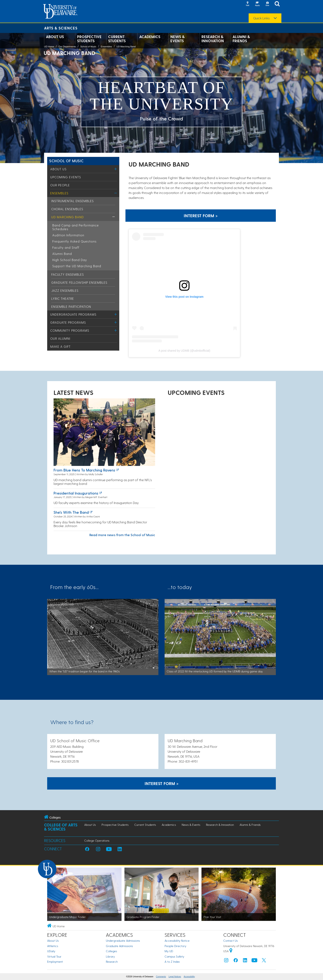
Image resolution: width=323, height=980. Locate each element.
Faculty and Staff (66, 247)
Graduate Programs (68, 322)
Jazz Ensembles (65, 290)
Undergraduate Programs (73, 314)
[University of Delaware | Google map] (231, 951)
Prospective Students (89, 39)
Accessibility (189, 977)
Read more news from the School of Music (122, 535)
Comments (161, 977)
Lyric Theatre (63, 299)
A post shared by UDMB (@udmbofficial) (184, 351)
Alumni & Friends (241, 39)
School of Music (88, 47)
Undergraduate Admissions (123, 941)
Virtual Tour (54, 956)
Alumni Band (62, 254)
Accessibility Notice (177, 941)
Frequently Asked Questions (74, 241)
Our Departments (67, 47)
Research (112, 962)
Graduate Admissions (119, 946)
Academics (150, 37)
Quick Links (261, 18)
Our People (60, 185)
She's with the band (71, 512)
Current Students (117, 39)
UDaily (51, 951)
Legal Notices (175, 977)
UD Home (49, 47)
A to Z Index (172, 962)
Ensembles (106, 47)
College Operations (97, 841)
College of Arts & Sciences (61, 827)
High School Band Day (70, 260)
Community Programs (70, 330)
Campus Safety (174, 956)
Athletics (53, 946)
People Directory (175, 946)
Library (110, 956)
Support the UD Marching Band (77, 266)
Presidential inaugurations (76, 493)
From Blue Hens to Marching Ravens (84, 470)
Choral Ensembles (67, 209)
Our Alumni (60, 338)
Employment (55, 962)
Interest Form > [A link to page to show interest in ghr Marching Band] (201, 216)
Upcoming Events (66, 177)
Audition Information (68, 235)
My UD (169, 951)
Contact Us (231, 941)
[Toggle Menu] (116, 169)
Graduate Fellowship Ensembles (79, 282)
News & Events (177, 39)
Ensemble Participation (71, 307)
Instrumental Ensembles (73, 201)
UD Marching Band (126, 47)
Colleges (111, 951)
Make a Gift (60, 346)
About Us (55, 37)
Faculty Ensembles (68, 274)
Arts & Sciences (61, 28)
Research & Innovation (213, 39)
